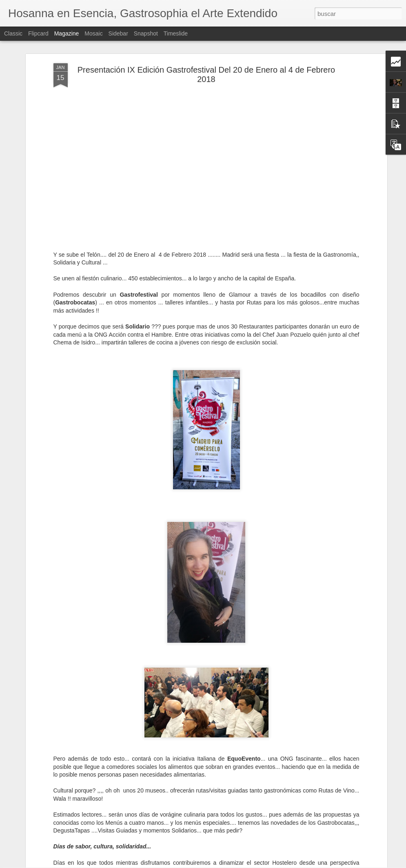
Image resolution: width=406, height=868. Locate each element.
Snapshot (146, 33)
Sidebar (118, 33)
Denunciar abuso (262, 864)
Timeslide (176, 33)
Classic (13, 33)
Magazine (67, 33)
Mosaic (93, 33)
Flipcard (38, 33)
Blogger (235, 864)
